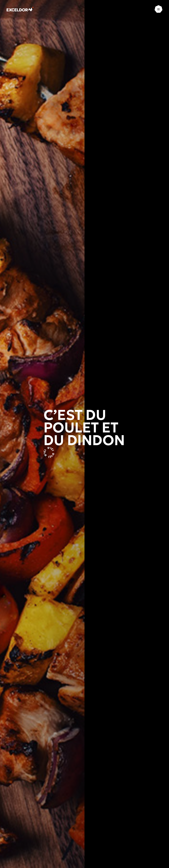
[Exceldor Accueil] (21, 10)
